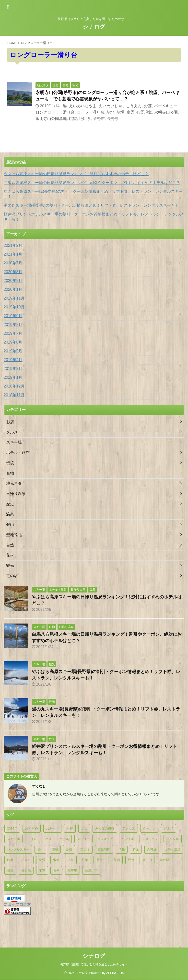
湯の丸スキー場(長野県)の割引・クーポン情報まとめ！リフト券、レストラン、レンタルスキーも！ (91, 205)
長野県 (113, 119)
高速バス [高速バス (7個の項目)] (91, 870)
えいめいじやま (83, 106)
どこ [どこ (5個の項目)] (84, 828)
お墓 (148, 106)
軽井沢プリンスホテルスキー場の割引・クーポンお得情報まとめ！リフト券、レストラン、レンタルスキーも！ (94, 217)
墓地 (110, 112)
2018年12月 (14, 386)
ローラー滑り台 (91, 112)
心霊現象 (144, 112)
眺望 (73, 119)
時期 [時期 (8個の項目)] (10, 860)
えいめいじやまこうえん (120, 106)
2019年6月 (13, 342)
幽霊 (130, 112)
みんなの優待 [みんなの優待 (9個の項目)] (105, 828)
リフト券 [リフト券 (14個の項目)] (128, 839)
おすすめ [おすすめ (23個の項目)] (32, 828)
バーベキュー (166, 106)
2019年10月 (14, 307)
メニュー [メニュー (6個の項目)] (83, 839)
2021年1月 (13, 254)
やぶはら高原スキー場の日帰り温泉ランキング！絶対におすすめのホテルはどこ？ (76, 174)
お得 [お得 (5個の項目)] (70, 828)
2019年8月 (13, 325)
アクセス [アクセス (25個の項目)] (129, 828)
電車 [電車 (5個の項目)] (42, 870)
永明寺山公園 (166, 112)
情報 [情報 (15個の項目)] (122, 849)
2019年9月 (13, 316)
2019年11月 (14, 298)
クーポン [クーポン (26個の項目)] (149, 828)
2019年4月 (13, 360)
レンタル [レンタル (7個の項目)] (173, 839)
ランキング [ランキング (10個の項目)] (106, 839)
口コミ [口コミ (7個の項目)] (85, 849)
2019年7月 (13, 333)
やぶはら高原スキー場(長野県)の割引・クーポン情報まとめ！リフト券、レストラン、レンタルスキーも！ (93, 194)
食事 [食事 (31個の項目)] (56, 870)
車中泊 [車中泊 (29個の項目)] (147, 860)
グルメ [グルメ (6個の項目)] (169, 828)
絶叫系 (85, 119)
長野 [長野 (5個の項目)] (10, 870)
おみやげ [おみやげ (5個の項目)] (52, 828)
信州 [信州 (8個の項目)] (40, 849)
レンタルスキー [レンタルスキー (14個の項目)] (18, 849)
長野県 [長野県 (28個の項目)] (26, 870)
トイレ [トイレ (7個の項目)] (32, 839)
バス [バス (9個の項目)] (48, 839)
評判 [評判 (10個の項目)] (131, 860)
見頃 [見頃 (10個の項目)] (117, 860)
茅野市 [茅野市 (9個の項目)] (101, 860)
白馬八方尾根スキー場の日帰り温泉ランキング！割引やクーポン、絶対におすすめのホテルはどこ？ (92, 183)
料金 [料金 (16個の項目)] (136, 849)
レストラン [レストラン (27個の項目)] (150, 839)
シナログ (94, 27)
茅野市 (99, 119)
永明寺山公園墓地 (51, 119)
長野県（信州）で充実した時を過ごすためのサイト (94, 954)
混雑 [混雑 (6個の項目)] (56, 860)
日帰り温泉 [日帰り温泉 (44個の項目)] (172, 849)
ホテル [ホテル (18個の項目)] (64, 839)
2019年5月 (13, 351)
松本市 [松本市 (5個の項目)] (26, 860)
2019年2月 (13, 369)
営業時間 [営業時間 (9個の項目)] (104, 849)
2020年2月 (13, 281)
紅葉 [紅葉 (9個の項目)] (85, 860)
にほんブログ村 (17, 904)
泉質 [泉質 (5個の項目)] (42, 860)
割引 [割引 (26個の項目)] (69, 849)
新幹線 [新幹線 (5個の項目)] (152, 849)
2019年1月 (13, 377)
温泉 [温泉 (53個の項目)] (71, 860)
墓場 (120, 112)
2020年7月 (13, 263)
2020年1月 (13, 289)
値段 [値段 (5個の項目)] (55, 849)
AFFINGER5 (115, 962)
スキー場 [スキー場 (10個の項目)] (13, 839)
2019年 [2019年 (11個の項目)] (12, 828)
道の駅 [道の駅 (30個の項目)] (165, 860)
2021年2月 (13, 245)
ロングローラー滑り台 (55, 112)
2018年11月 (14, 395)
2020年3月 (13, 272)
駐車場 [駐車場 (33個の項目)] (72, 870)
